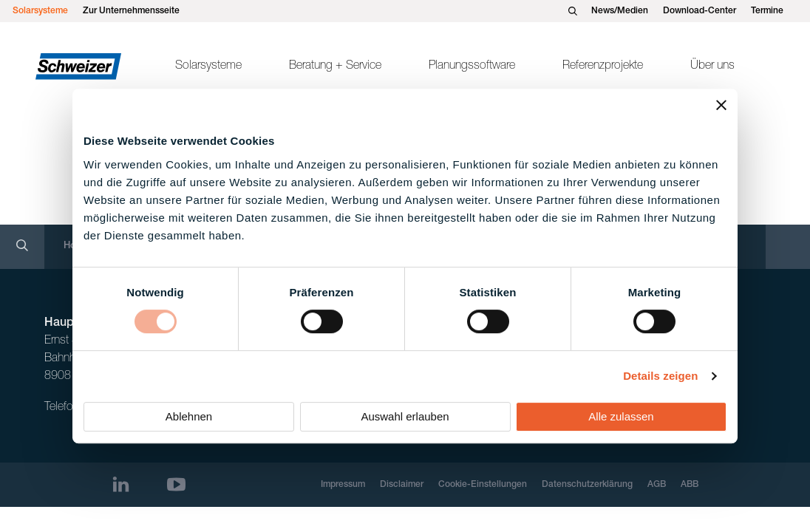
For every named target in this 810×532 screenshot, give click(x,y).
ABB (690, 485)
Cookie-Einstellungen (483, 485)
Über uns (712, 66)
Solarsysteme (40, 11)
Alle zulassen (621, 416)
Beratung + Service (335, 66)
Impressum (343, 485)
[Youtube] (176, 484)
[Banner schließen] (721, 105)
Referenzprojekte (603, 66)
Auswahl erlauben (405, 416)
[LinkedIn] (121, 484)
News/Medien (620, 11)
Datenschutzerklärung (587, 485)
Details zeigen (660, 376)
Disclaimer (402, 485)
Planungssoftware (472, 66)
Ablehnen (189, 416)
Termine (767, 11)
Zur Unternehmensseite (131, 11)
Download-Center (700, 11)
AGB (657, 485)
